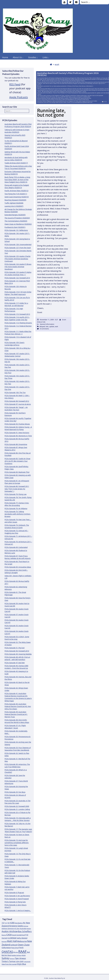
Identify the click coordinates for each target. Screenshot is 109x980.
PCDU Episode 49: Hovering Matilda (18, 654)
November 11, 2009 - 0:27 (49, 320)
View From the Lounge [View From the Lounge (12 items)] (9, 964)
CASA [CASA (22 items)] (9, 935)
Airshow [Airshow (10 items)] (26, 926)
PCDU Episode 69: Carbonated (16, 547)
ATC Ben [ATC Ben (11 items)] (17, 929)
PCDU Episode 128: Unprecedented (18, 244)
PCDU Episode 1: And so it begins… (18, 910)
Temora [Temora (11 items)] (12, 958)
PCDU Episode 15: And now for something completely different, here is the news (17, 843)
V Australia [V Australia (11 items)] (27, 962)
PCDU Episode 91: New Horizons (17, 433)
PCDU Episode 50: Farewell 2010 (17, 651)
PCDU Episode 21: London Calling (17, 809)
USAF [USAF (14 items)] (21, 961)
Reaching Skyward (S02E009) (15, 200)
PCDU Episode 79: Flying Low (15, 494)
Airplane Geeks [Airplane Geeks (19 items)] (16, 926)
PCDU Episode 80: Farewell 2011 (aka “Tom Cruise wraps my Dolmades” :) (17, 489)
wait (56, 326)
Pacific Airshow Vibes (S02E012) (16, 191)
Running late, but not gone (51, 113)
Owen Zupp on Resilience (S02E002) (18, 224)
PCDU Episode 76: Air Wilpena (16, 508)
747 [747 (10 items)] (6, 923)
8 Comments (44, 329)
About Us (17, 57)
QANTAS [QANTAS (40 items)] (7, 952)
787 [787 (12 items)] (9, 923)
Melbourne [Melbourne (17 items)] (22, 941)
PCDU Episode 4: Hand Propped (17, 899)
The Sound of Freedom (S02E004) (17, 218)
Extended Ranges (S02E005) (15, 215)
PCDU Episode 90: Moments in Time (18, 436)
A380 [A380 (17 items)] (12, 923)
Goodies (32, 57)
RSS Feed (15, 84)
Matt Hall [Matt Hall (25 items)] (12, 941)
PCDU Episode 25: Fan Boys (15, 792)
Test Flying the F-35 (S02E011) (16, 194)
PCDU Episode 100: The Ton (15, 393)
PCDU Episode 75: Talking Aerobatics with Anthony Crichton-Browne (18, 514)
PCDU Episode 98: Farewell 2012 (17, 401)
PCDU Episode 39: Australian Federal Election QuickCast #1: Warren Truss (16, 714)
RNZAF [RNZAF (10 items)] (24, 955)
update (52, 326)
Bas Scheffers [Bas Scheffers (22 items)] (25, 931)
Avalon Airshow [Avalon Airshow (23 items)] (10, 931)
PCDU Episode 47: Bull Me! (15, 663)
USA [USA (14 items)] (17, 961)
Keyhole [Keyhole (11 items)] (4, 941)
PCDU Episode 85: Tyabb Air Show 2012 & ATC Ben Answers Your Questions (17, 461)
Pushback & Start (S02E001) (15, 227)
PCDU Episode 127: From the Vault (18, 248)
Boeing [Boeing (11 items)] (4, 935)
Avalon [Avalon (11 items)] (29, 929)
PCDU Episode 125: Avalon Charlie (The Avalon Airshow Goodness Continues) (17, 259)
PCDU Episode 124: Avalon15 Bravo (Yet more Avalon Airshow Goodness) (18, 267)
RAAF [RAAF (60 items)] (22, 951)
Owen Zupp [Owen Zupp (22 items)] (24, 945)
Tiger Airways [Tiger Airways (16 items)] (20, 958)
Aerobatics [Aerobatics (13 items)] (19, 923)
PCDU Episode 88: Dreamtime (16, 444)
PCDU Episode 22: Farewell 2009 (17, 806)
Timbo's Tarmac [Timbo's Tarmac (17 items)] (9, 961)
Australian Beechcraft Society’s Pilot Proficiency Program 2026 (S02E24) (68, 74)
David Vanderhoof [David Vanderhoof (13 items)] (19, 935)
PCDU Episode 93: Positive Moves (17, 424)
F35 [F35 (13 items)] (9, 938)
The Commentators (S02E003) (16, 221)
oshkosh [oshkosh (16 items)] (14, 945)
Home (5, 57)
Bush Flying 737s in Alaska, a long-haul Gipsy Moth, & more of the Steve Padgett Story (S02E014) (17, 180)
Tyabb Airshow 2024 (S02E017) (16, 163)
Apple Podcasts (19, 97)
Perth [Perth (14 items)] (21, 948)
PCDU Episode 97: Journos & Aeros (18, 404)
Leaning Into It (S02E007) (14, 206)
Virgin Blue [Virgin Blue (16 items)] (22, 964)
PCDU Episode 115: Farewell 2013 (17, 314)
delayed (42, 326)
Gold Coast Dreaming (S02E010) (17, 197)
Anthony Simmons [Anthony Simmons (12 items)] (8, 929)
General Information (47, 324)
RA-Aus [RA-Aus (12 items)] (16, 952)
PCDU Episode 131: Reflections (16, 230)
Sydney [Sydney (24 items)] (5, 958)
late (47, 326)
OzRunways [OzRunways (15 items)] (6, 947)
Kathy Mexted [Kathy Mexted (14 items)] (22, 938)
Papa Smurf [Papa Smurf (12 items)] (15, 948)
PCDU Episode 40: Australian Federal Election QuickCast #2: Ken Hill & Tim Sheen (18, 706)
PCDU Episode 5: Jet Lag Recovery (17, 896)
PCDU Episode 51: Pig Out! (15, 648)
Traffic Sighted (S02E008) (14, 203)
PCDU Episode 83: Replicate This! (17, 472)
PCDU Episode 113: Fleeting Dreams (18, 323)
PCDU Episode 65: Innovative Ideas (18, 567)
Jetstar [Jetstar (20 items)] (13, 938)
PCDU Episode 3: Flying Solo (15, 902)
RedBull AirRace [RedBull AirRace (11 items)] (17, 955)
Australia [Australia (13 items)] (23, 928)
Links (45, 57)
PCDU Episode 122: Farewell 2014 (17, 278)
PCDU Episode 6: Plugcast (14, 893)
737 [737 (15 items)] (3, 923)
